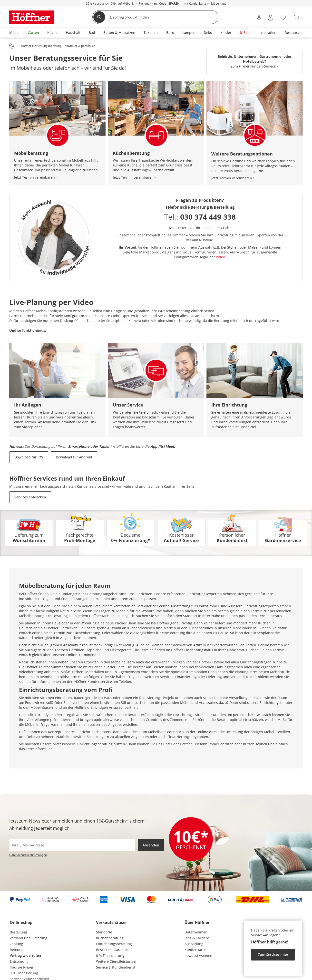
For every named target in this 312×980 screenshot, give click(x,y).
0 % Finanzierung (24, 973)
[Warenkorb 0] (296, 18)
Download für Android (74, 457)
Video (220, 257)
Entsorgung (19, 961)
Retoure (16, 950)
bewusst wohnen (198, 956)
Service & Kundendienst (116, 967)
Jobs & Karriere (197, 938)
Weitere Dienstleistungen (117, 961)
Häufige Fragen (22, 967)
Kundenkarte (195, 950)
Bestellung (18, 932)
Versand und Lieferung (29, 938)
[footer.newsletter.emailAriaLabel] (72, 845)
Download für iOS (29, 457)
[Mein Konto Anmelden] (271, 18)
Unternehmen (196, 932)
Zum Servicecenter (273, 955)
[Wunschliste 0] (283, 17)
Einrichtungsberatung (114, 944)
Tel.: (200, 217)
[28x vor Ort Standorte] (259, 18)
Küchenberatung (110, 938)
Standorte (104, 932)
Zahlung (16, 944)
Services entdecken (30, 497)
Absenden (151, 845)
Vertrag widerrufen (25, 956)
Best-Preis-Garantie (112, 950)
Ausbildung (194, 944)
